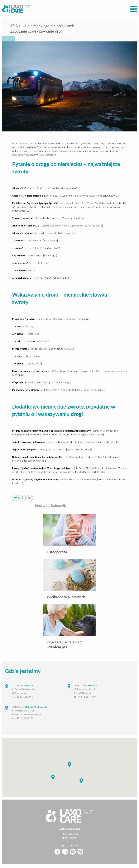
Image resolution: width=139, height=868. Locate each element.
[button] (69, 765)
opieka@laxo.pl (70, 838)
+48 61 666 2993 (69, 834)
